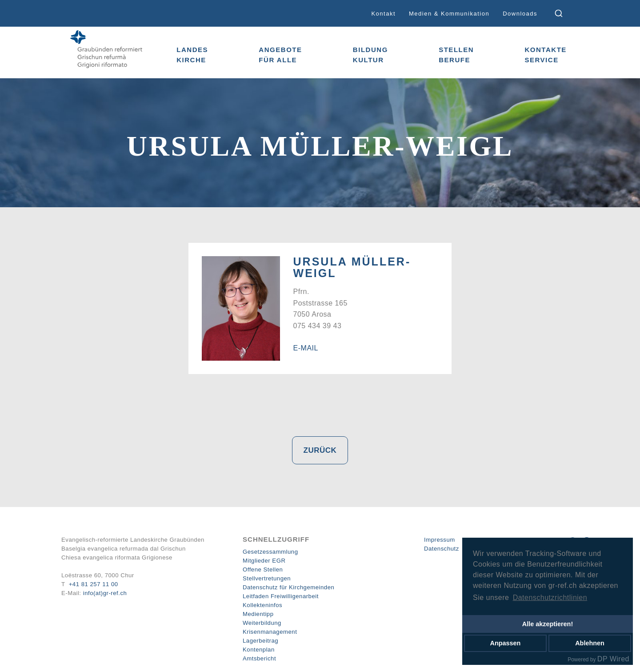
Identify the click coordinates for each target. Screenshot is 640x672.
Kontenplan (259, 650)
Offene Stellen (263, 569)
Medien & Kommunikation (449, 14)
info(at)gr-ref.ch (105, 593)
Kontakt (383, 14)
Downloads (520, 14)
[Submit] (565, 13)
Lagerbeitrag (260, 641)
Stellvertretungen (267, 578)
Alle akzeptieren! (548, 624)
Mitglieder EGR (264, 561)
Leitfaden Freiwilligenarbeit (281, 596)
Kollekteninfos (262, 605)
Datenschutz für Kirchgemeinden (288, 587)
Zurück (320, 450)
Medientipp (258, 614)
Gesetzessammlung (270, 552)
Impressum (440, 540)
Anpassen (506, 643)
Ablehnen (590, 643)
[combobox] (565, 13)
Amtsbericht (259, 658)
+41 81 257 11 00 (94, 584)
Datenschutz (442, 549)
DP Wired (613, 659)
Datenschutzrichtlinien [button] (550, 598)
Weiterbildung (262, 623)
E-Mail (306, 348)
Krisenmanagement (270, 632)
